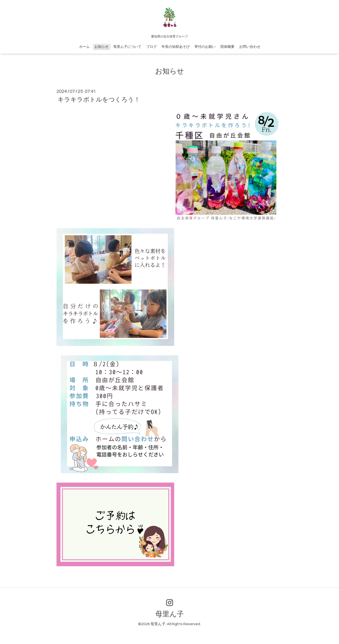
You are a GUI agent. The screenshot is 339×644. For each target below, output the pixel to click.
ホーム (84, 47)
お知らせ (101, 47)
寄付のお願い (205, 47)
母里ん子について (127, 47)
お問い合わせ (250, 47)
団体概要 (227, 47)
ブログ (151, 47)
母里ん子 (170, 614)
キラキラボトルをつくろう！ (99, 100)
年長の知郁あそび (176, 47)
